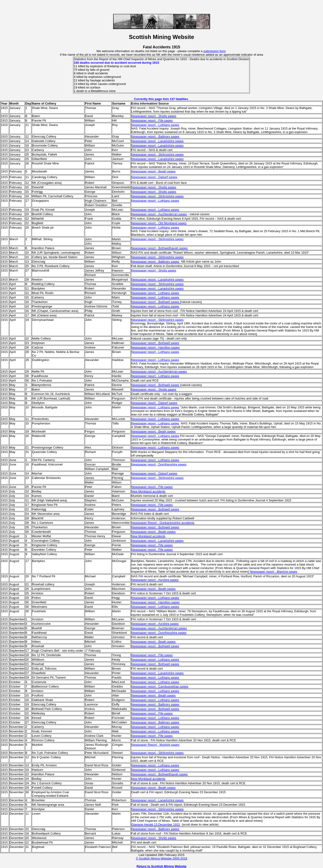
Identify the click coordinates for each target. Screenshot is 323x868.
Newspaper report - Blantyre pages (273, 572)
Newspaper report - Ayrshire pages (155, 580)
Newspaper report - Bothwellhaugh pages (159, 248)
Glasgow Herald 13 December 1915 (156, 824)
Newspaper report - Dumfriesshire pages (159, 464)
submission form (215, 51)
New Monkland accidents (148, 491)
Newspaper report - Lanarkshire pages (157, 141)
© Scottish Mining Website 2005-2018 (161, 858)
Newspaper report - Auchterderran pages (159, 214)
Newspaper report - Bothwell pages (155, 343)
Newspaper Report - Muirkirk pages (155, 745)
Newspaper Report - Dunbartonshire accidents (163, 523)
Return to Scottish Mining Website (161, 866)
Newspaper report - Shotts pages (154, 116)
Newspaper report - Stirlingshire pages (157, 154)
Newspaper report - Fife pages (152, 120)
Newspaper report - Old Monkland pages (159, 223)
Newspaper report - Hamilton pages (155, 347)
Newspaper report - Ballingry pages (155, 136)
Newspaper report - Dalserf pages (154, 177)
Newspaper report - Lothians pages (155, 125)
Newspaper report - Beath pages (153, 171)
